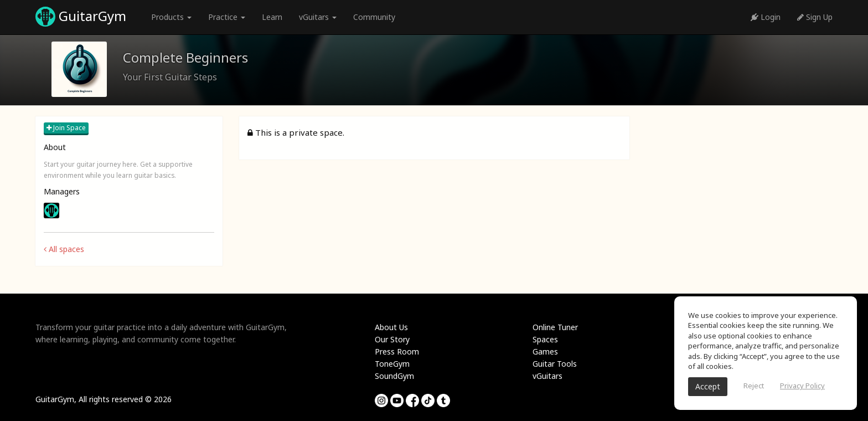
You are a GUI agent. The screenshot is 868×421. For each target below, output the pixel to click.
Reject (754, 386)
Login (766, 17)
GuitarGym (81, 17)
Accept (708, 386)
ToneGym (392, 364)
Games (545, 351)
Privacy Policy (802, 386)
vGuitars (547, 376)
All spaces (64, 249)
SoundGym (394, 376)
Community (374, 17)
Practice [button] (227, 17)
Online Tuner (555, 327)
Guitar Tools (555, 364)
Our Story (392, 339)
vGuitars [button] (318, 17)
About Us (391, 327)
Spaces (545, 339)
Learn (272, 17)
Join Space (66, 128)
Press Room (397, 351)
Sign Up (815, 17)
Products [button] (171, 17)
